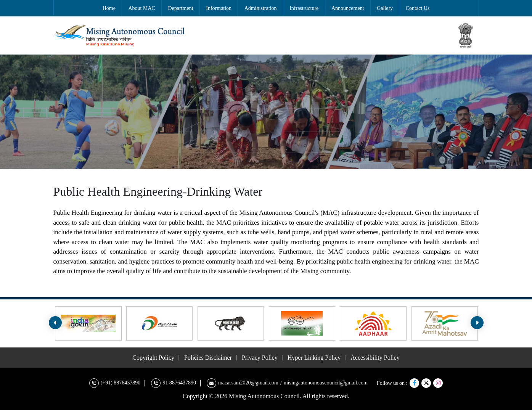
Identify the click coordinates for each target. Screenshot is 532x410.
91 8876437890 (179, 383)
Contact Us (418, 8)
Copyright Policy (153, 358)
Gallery (385, 8)
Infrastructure (304, 8)
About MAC (142, 8)
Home (109, 8)
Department (181, 8)
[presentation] (55, 323)
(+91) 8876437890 (121, 383)
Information (219, 8)
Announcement (348, 8)
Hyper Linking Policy (314, 358)
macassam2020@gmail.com (248, 383)
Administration (261, 8)
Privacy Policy (260, 358)
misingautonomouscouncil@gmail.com (326, 383)
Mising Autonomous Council (264, 396)
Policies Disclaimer (208, 358)
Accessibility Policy (375, 358)
